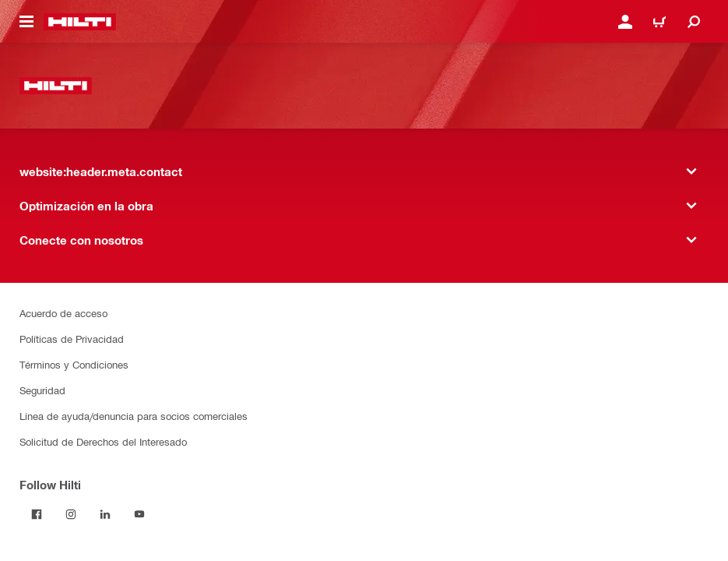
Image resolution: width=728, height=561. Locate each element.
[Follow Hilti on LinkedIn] (105, 514)
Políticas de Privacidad (72, 339)
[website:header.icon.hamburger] (26, 22)
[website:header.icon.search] (694, 22)
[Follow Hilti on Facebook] (37, 514)
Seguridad (42, 390)
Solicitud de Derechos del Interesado (103, 441)
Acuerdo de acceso (63, 313)
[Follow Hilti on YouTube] (139, 514)
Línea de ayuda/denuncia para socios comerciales (134, 416)
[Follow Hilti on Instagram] (71, 514)
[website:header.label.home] (80, 22)
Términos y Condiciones (74, 364)
